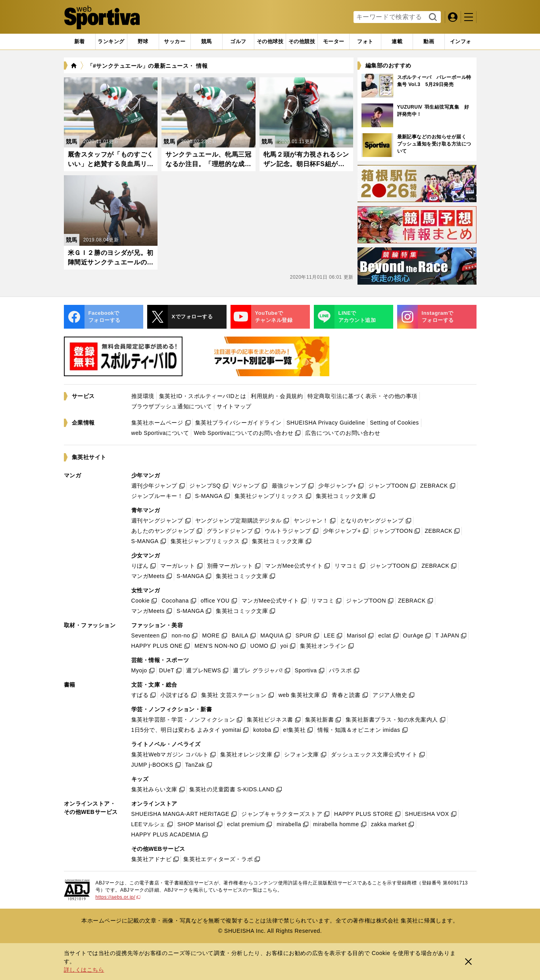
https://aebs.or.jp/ (118, 897)
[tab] (143, 42)
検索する (432, 17)
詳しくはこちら (84, 970)
